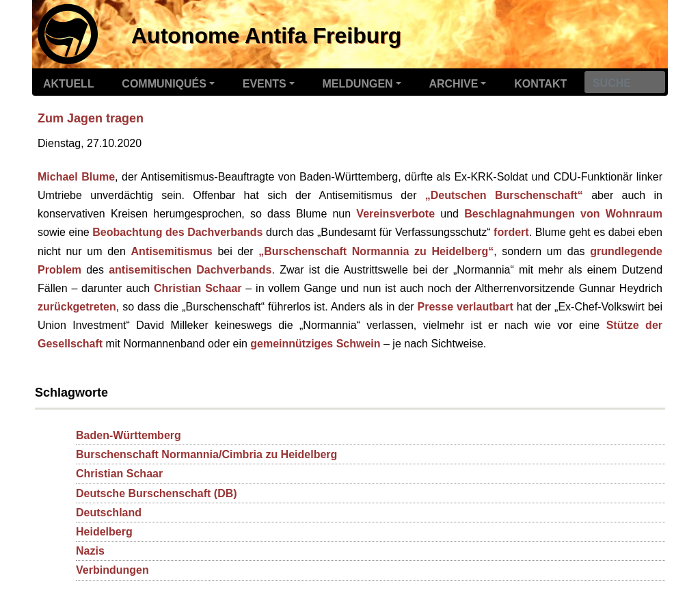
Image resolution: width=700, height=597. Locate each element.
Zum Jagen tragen (91, 118)
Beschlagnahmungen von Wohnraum (563, 214)
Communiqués (164, 84)
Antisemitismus (172, 251)
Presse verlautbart (466, 307)
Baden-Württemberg (129, 435)
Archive (453, 84)
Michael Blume (76, 177)
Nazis (90, 551)
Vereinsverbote (395, 214)
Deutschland (109, 513)
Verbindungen (112, 570)
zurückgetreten (77, 307)
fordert (511, 232)
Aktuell (69, 84)
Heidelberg (104, 532)
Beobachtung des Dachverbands (177, 232)
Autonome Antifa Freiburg (266, 36)
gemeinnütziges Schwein (315, 344)
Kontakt (540, 84)
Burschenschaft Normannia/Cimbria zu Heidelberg (206, 454)
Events (265, 84)
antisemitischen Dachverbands (190, 270)
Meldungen (358, 84)
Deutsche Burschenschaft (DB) (157, 493)
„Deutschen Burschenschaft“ (504, 195)
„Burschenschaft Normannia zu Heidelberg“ (376, 251)
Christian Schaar (198, 288)
